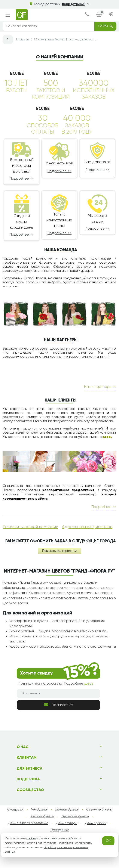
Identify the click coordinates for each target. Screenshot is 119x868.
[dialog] (87, 15)
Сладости (15, 810)
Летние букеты (42, 816)
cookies (31, 838)
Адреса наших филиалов (87, 527)
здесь (107, 437)
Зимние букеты (67, 810)
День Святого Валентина (28, 823)
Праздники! (59, 830)
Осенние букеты (99, 810)
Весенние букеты (75, 816)
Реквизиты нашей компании (30, 527)
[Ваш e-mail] (58, 694)
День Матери (66, 823)
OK (108, 841)
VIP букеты (39, 810)
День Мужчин (95, 823)
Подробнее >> (22, 179)
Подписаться (58, 705)
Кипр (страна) (76, 4)
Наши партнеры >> (100, 387)
